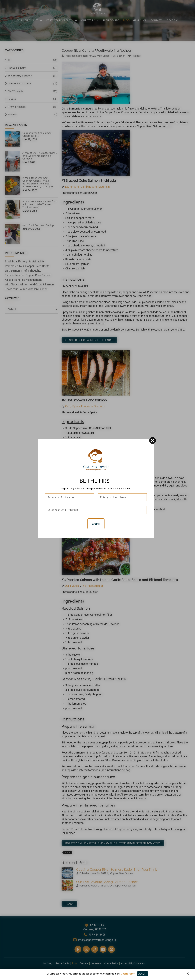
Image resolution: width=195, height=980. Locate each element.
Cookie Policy (128, 974)
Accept (143, 974)
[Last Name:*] (122, 497)
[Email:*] (96, 510)
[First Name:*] (70, 497)
